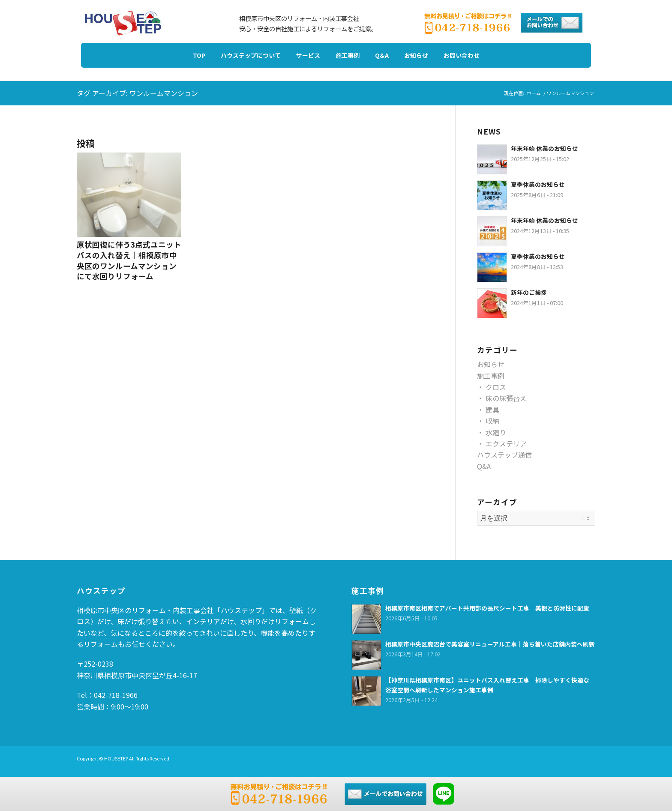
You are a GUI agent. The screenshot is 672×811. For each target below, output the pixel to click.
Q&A (484, 466)
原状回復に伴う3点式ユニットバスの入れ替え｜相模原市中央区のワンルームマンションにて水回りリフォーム (129, 260)
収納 (492, 421)
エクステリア (506, 443)
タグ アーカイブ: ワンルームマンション (137, 93)
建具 (492, 410)
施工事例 (491, 376)
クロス (496, 387)
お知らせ (491, 364)
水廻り (496, 432)
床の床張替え (506, 398)
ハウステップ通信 (504, 455)
